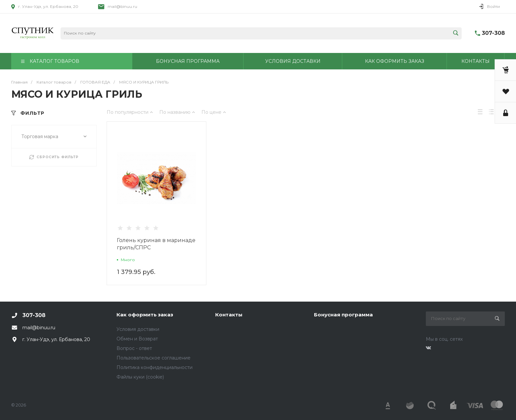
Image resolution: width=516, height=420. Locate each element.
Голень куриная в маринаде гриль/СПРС (156, 244)
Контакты (229, 315)
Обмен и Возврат (137, 339)
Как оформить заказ (145, 315)
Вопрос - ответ (134, 348)
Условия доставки (138, 329)
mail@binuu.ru (122, 6)
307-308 (493, 33)
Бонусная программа (343, 315)
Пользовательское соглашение (154, 358)
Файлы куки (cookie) (140, 377)
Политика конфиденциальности (155, 367)
